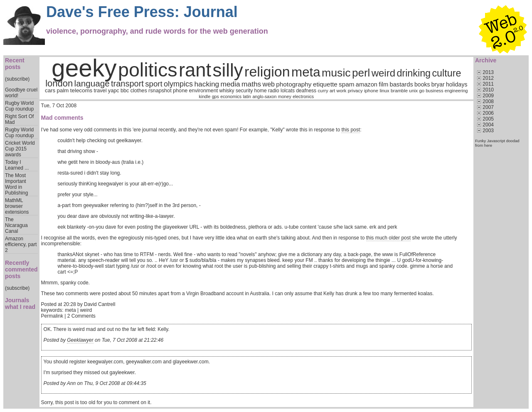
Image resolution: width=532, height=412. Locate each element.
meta (306, 72)
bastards (401, 84)
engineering (456, 91)
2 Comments (81, 316)
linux (384, 91)
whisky (227, 91)
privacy (355, 91)
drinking (414, 73)
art (332, 91)
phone (180, 91)
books (422, 84)
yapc (114, 91)
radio (274, 91)
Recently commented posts (21, 269)
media (230, 84)
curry (323, 91)
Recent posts (15, 64)
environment (204, 91)
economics (231, 96)
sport (154, 84)
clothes (139, 91)
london (59, 83)
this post (351, 130)
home (261, 91)
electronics (303, 96)
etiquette (325, 84)
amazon (367, 84)
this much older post (388, 238)
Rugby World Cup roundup (19, 106)
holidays (457, 84)
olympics (178, 84)
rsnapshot (160, 91)
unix (413, 91)
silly (228, 70)
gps (216, 96)
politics (148, 70)
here (488, 145)
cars (50, 90)
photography (294, 84)
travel (100, 91)
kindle (205, 96)
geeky (84, 68)
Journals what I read (20, 303)
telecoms (81, 90)
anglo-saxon (264, 96)
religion (267, 72)
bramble (399, 91)
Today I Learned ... (17, 165)
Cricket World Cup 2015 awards (20, 149)
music (336, 73)
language (92, 83)
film (383, 84)
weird (383, 73)
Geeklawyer (80, 340)
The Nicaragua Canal (16, 225)
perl (361, 73)
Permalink (52, 316)
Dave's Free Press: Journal (142, 12)
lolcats (288, 91)
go (422, 91)
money (285, 96)
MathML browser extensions (17, 206)
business (434, 91)
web (269, 84)
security (244, 91)
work (342, 91)
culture (446, 73)
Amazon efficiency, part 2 (21, 244)
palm (63, 90)
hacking (207, 84)
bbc (125, 91)
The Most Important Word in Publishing (16, 184)
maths (251, 84)
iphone (371, 91)
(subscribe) (17, 79)
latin (247, 96)
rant (195, 70)
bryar (438, 84)
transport (127, 84)
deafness (306, 91)
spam (346, 84)
